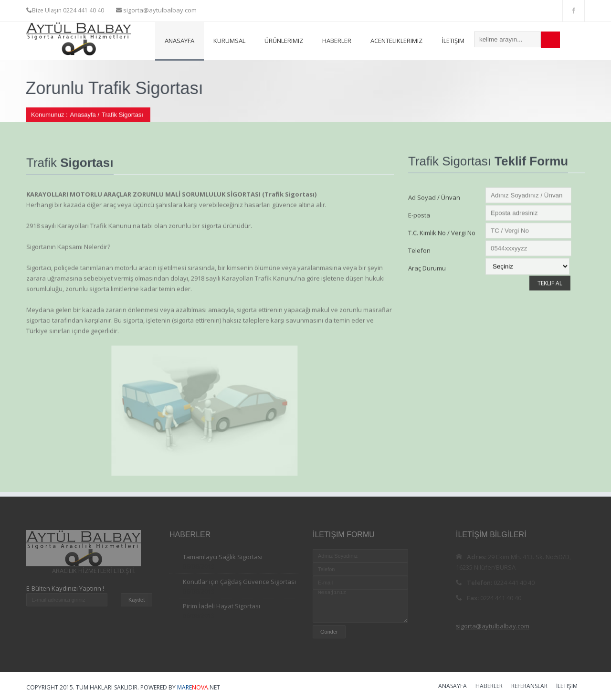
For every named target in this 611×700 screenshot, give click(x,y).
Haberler (337, 41)
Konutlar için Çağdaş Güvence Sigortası (239, 582)
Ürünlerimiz (284, 41)
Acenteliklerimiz (396, 41)
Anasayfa (179, 41)
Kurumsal (229, 41)
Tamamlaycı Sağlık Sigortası (223, 557)
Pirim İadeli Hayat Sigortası (221, 606)
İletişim (453, 41)
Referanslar (529, 687)
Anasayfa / (85, 115)
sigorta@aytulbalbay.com (159, 10)
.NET (199, 687)
